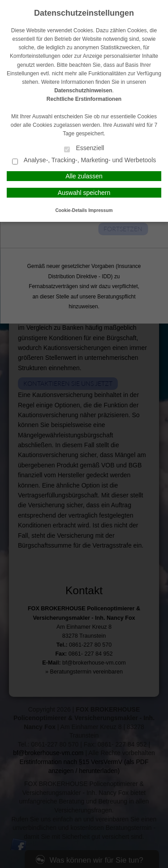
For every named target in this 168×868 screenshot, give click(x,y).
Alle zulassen (84, 176)
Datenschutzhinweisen (83, 91)
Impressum (100, 210)
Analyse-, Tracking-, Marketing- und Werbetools (84, 161)
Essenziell (84, 149)
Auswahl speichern (84, 193)
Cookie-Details (71, 210)
